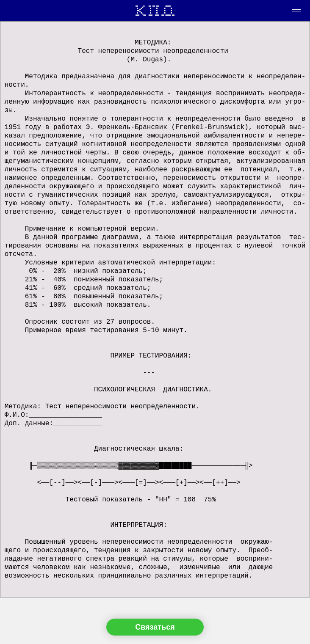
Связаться (155, 627)
